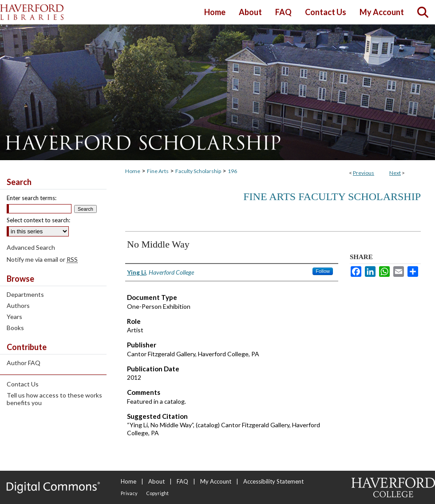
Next (395, 173)
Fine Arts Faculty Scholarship (332, 197)
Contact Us (23, 384)
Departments (25, 294)
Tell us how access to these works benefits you (54, 399)
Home (133, 171)
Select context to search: (38, 220)
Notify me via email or (42, 259)
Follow (323, 271)
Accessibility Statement (273, 481)
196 (232, 171)
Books (15, 328)
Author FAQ (24, 363)
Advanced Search (31, 247)
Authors (18, 305)
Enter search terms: (32, 198)
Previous (364, 173)
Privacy (129, 493)
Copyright (157, 493)
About (156, 481)
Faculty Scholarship (198, 171)
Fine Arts (158, 171)
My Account (216, 481)
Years (14, 317)
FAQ (182, 481)
